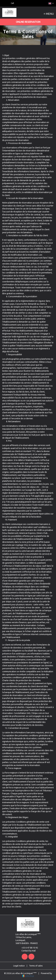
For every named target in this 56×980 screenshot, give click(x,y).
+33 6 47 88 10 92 (28, 948)
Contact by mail (27, 951)
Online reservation (28, 22)
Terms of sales (36, 966)
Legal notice (19, 966)
